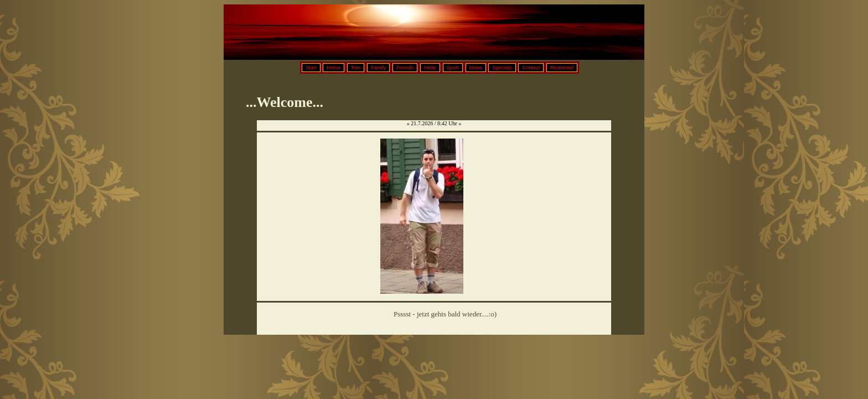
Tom (356, 68)
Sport (453, 68)
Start (311, 68)
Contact (531, 68)
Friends (405, 68)
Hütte (430, 68)
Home (334, 68)
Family (378, 68)
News (476, 68)
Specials (502, 68)
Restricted (562, 68)
